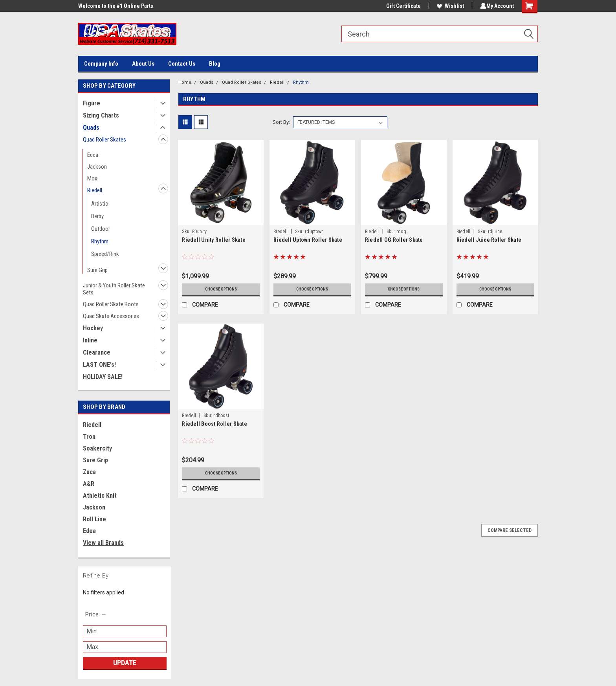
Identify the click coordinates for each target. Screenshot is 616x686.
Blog (215, 64)
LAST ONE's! (99, 365)
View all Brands (103, 543)
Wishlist (449, 6)
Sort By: (281, 122)
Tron (89, 437)
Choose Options (221, 289)
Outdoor (101, 229)
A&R (89, 484)
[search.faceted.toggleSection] (96, 614)
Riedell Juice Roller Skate (489, 240)
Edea (93, 155)
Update (125, 663)
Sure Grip (97, 270)
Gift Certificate (402, 6)
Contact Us (182, 64)
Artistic (100, 204)
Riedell (95, 190)
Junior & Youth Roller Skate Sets (114, 289)
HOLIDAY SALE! (103, 377)
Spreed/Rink (105, 254)
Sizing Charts (101, 115)
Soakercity (97, 448)
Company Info (101, 64)
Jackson (97, 167)
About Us (143, 64)
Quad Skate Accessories (111, 316)
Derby (97, 216)
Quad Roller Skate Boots (111, 304)
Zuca (89, 472)
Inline (90, 340)
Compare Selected (510, 530)
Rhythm (100, 241)
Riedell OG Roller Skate (394, 240)
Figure (92, 103)
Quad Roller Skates (104, 140)
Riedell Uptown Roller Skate (308, 240)
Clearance (97, 352)
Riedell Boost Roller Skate (214, 424)
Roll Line (94, 519)
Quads (91, 128)
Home (185, 82)
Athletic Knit (100, 496)
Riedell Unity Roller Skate (214, 240)
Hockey (93, 328)
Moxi (93, 178)
